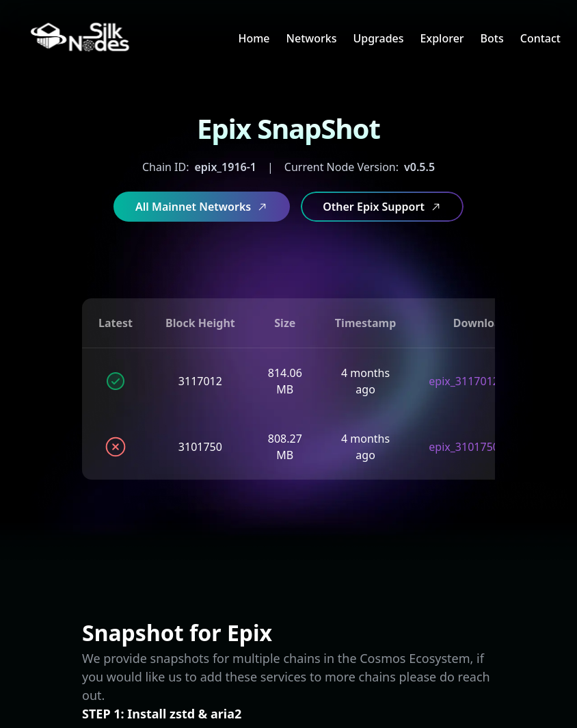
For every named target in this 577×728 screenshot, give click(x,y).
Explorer (442, 38)
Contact (540, 38)
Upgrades (378, 38)
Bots (492, 38)
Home (254, 38)
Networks (312, 38)
